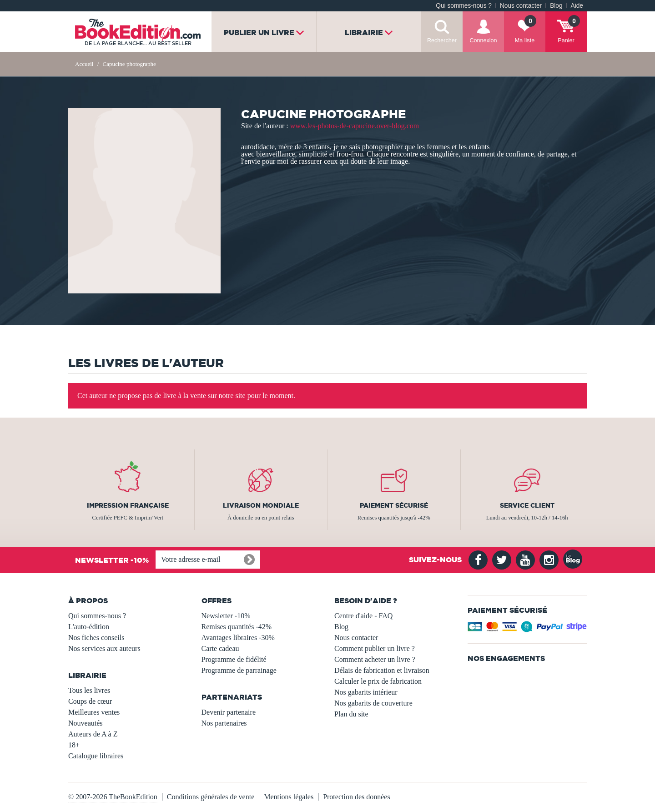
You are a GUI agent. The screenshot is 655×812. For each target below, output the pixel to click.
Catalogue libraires (96, 756)
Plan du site (351, 714)
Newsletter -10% (226, 616)
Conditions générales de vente (211, 797)
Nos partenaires (224, 723)
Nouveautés (86, 723)
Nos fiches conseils (96, 638)
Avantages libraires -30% (238, 638)
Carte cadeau (220, 648)
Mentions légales (289, 797)
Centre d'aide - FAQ (363, 616)
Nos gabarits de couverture (373, 703)
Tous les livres (89, 690)
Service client (527, 505)
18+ (74, 745)
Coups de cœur (90, 701)
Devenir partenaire (229, 712)
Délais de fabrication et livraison (382, 670)
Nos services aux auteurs (104, 648)
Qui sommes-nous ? (464, 6)
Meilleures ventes (94, 712)
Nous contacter (521, 6)
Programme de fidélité (234, 659)
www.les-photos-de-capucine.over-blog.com (355, 126)
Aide (577, 6)
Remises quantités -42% (237, 627)
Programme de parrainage (239, 670)
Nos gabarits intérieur (366, 692)
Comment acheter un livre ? (375, 659)
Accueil (84, 64)
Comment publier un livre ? (375, 648)
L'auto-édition (89, 627)
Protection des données (357, 797)
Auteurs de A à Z (93, 734)
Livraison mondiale (261, 505)
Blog (556, 6)
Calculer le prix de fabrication (378, 681)
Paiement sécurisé (394, 505)
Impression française (128, 505)
